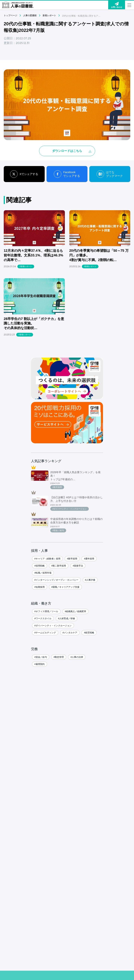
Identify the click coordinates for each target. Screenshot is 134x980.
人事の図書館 (30, 15)
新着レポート (49, 15)
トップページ (10, 15)
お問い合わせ (117, 5)
